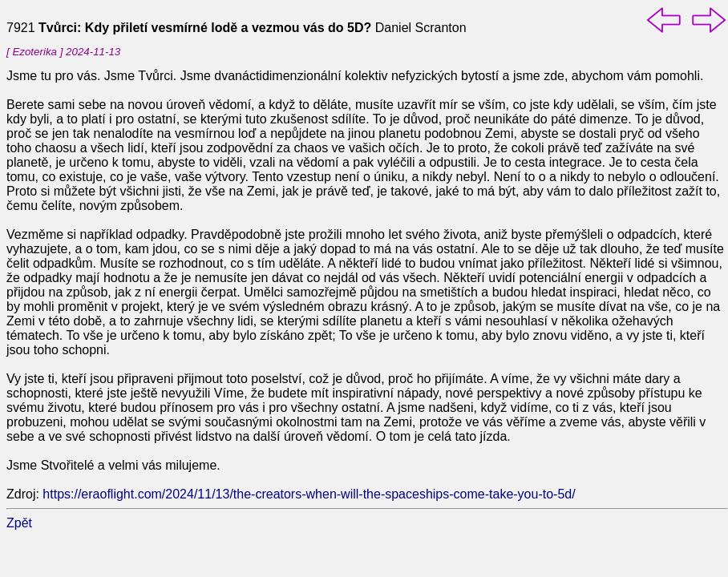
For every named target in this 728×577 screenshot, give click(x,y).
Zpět (19, 523)
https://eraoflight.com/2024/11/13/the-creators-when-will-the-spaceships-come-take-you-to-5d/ (309, 494)
